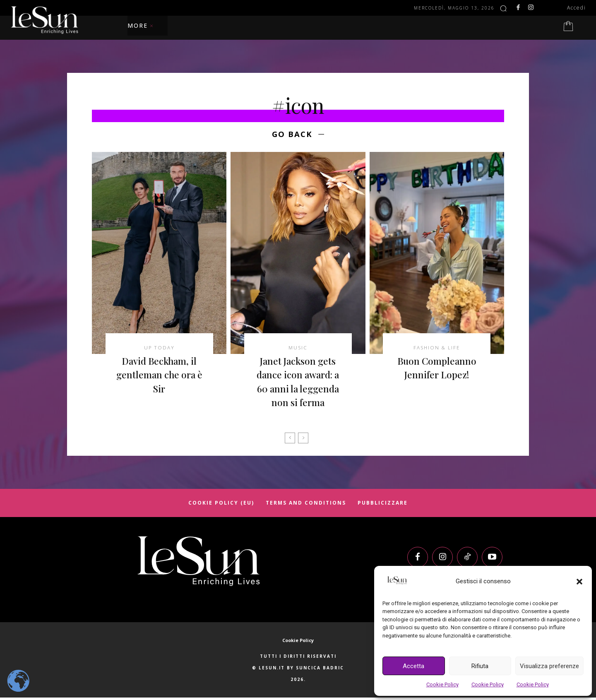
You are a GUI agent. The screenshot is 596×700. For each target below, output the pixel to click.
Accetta (413, 666)
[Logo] (199, 563)
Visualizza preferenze (549, 666)
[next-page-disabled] (303, 440)
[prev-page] (290, 440)
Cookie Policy (442, 684)
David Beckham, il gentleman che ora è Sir (159, 376)
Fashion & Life (437, 349)
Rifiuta (480, 666)
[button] (579, 582)
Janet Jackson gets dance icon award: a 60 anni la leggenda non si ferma (298, 384)
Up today (159, 349)
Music (298, 349)
